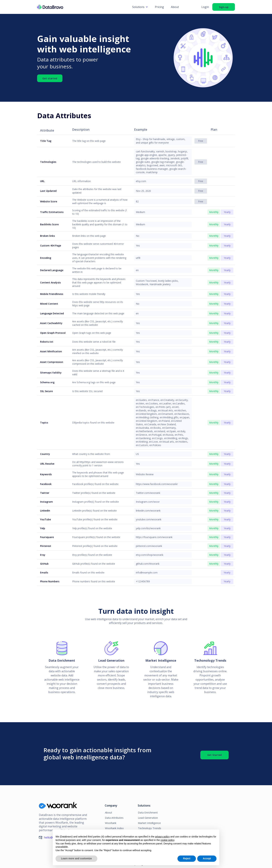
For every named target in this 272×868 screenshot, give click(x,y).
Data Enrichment (148, 812)
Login (205, 7)
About (175, 7)
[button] (140, 7)
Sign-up (224, 7)
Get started (50, 78)
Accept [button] (207, 858)
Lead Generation (148, 818)
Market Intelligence (149, 823)
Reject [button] (187, 858)
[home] (83, 7)
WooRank (111, 823)
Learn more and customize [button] (76, 858)
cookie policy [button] (167, 840)
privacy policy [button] (162, 837)
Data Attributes (114, 818)
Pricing (159, 7)
